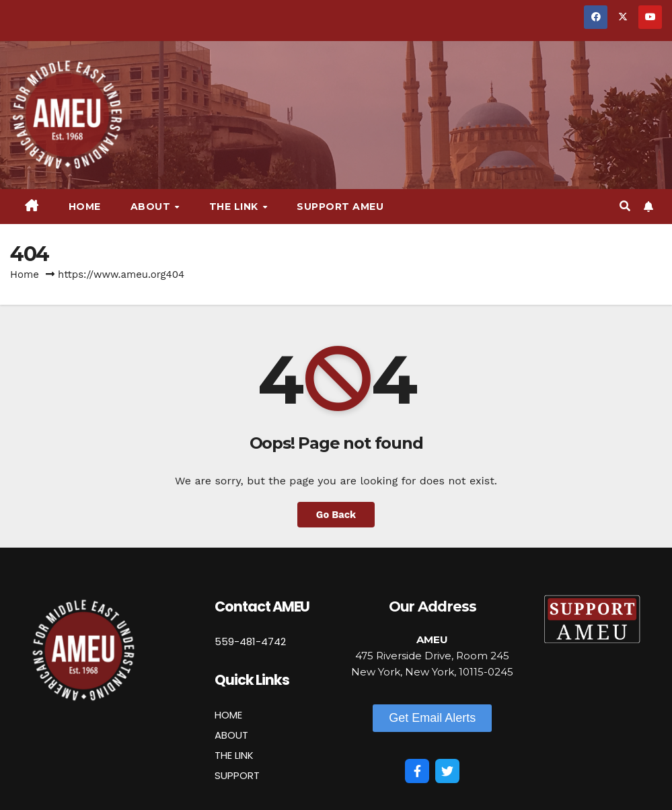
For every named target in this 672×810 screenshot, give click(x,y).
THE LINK (234, 755)
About (152, 207)
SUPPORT (237, 775)
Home (85, 207)
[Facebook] (417, 771)
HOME (228, 715)
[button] (625, 206)
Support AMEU (340, 207)
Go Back (336, 515)
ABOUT (231, 735)
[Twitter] (447, 771)
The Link (235, 207)
